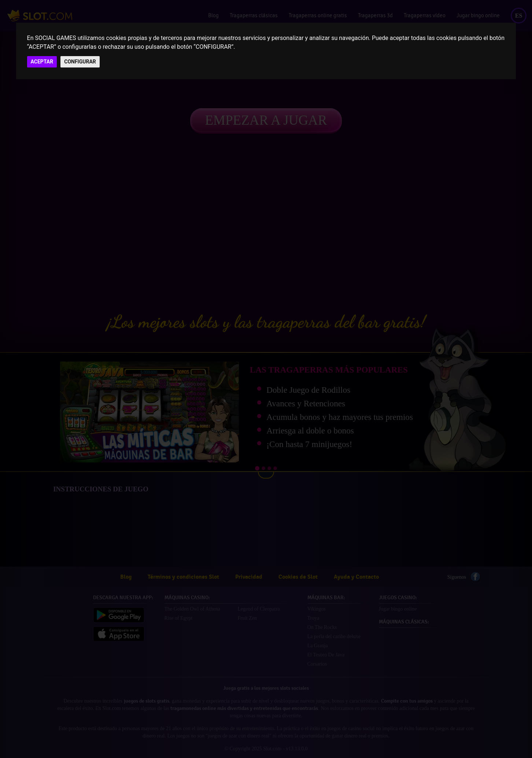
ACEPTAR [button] (42, 62)
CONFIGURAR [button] (80, 62)
